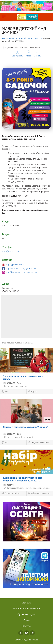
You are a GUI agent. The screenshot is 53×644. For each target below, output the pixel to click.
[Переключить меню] (4, 17)
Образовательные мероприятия (40, 493)
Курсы (32, 392)
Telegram (32, 633)
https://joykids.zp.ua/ (15, 265)
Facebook (21, 633)
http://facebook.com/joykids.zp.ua (21, 269)
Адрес (28, 54)
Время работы (18, 54)
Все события (8, 38)
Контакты (37, 54)
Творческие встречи (39, 443)
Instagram (27, 633)
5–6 (5, 392)
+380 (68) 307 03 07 (11, 251)
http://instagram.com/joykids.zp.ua (21, 272)
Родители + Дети (11, 494)
